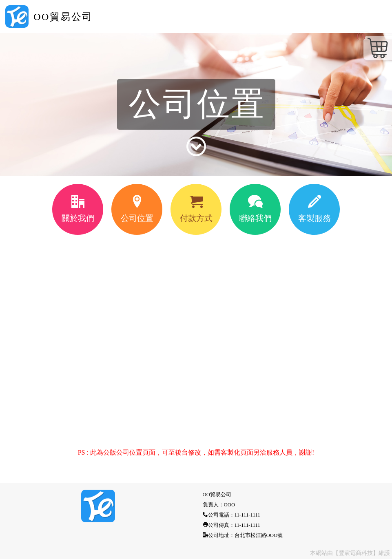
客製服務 (314, 209)
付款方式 (196, 209)
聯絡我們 (255, 209)
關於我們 (78, 209)
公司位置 (137, 209)
